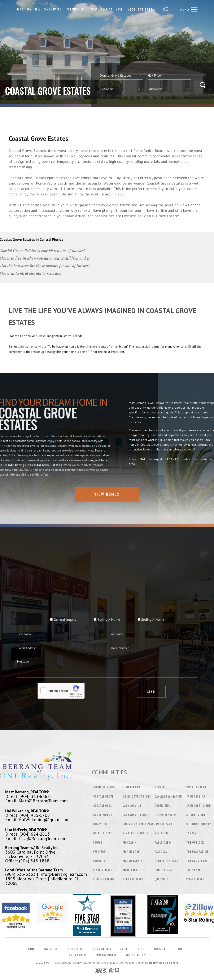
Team (93, 10)
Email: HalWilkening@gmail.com (37, 820)
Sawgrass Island (199, 806)
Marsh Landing (134, 861)
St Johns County (199, 824)
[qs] (169, 76)
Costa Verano (103, 815)
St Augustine (196, 815)
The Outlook (195, 843)
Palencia (161, 852)
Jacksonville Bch (135, 815)
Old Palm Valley (166, 815)
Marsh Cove (131, 852)
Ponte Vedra (163, 870)
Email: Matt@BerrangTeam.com (36, 801)
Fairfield (100, 861)
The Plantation (197, 852)
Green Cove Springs (137, 797)
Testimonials (75, 10)
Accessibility (135, 955)
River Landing (196, 787)
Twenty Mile (195, 870)
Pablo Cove (162, 833)
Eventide (99, 852)
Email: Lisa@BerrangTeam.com (36, 839)
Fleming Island (104, 879)
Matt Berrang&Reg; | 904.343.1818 (143, 10)
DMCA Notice (78, 955)
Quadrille (161, 879)
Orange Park (164, 824)
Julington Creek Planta (140, 824)
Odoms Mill (163, 806)
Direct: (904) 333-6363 (28, 796)
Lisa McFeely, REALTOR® (26, 830)
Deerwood (100, 824)
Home (20, 10)
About (125, 949)
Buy (29, 10)
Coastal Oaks (103, 806)
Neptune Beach (133, 879)
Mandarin (130, 843)
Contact (107, 10)
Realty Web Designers (164, 963)
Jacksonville (132, 806)
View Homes (107, 507)
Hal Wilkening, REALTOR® (27, 811)
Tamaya (191, 833)
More (119, 10)
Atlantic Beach (104, 787)
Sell (38, 10)
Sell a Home (76, 949)
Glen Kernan (132, 787)
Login (178, 949)
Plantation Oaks (167, 861)
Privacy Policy (106, 955)
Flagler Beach (103, 870)
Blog (141, 949)
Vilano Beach (196, 879)
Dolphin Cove (103, 833)
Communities (52, 10)
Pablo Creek (163, 843)
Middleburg (131, 870)
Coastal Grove (103, 797)
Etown (98, 843)
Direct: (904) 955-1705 (28, 815)
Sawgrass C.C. (196, 797)
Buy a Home (51, 949)
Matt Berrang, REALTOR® (27, 792)
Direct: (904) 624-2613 (28, 834)
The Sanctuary (197, 861)
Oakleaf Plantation (168, 797)
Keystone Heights (136, 833)
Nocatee (160, 787)
